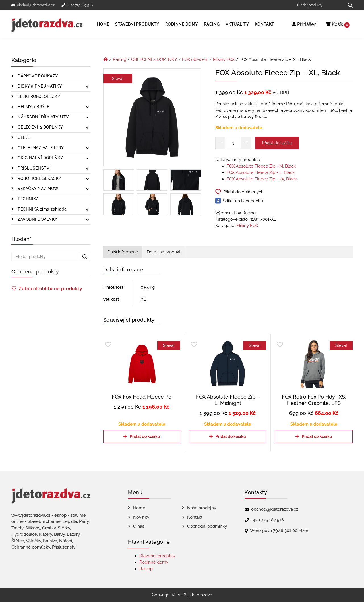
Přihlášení (305, 24)
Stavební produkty (137, 24)
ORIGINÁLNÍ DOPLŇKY (40, 158)
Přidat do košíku (277, 143)
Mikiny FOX (224, 59)
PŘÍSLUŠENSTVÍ (34, 168)
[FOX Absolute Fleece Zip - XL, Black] (152, 118)
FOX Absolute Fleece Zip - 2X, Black (262, 179)
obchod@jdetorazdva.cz (33, 5)
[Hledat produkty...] (348, 5)
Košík (338, 25)
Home (103, 24)
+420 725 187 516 (77, 5)
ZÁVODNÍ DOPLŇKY (37, 219)
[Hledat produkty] (319, 5)
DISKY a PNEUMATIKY (39, 86)
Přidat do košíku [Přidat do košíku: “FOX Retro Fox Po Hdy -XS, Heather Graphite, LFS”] (317, 436)
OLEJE (23, 137)
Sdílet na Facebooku (239, 201)
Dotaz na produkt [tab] (164, 252)
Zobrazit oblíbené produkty (50, 289)
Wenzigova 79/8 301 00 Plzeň (280, 531)
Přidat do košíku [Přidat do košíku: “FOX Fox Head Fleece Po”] (145, 436)
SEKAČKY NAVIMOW (38, 189)
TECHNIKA (28, 199)
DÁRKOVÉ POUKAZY (37, 76)
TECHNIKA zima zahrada (42, 209)
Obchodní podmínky (207, 526)
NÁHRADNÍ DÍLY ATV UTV (43, 117)
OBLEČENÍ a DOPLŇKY (40, 127)
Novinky (141, 517)
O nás (139, 526)
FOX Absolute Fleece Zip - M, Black (261, 166)
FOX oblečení (195, 59)
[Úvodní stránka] (106, 59)
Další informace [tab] (123, 252)
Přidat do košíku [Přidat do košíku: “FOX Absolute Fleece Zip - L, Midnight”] (231, 436)
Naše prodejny (202, 508)
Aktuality (237, 24)
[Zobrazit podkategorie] (87, 87)
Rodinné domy (182, 24)
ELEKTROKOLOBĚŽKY (38, 96)
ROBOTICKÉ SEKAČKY (39, 178)
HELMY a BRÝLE (33, 107)
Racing (212, 24)
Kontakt (265, 24)
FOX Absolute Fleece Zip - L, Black (261, 172)
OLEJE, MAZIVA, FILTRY (40, 148)
